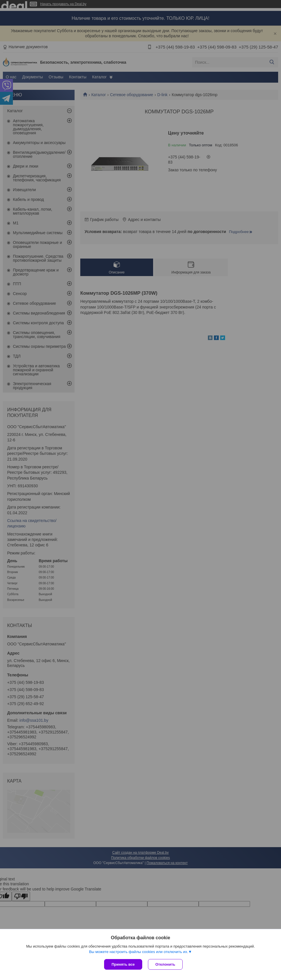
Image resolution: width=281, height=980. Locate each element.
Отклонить (165, 964)
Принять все (123, 964)
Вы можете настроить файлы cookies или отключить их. (138, 952)
